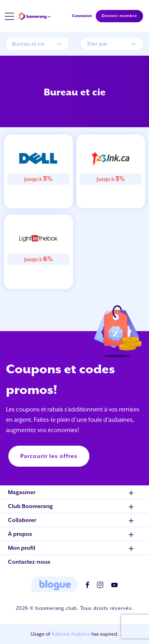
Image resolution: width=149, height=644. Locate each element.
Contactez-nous (29, 562)
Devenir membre (119, 16)
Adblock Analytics (71, 634)
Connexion (82, 16)
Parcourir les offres (49, 456)
